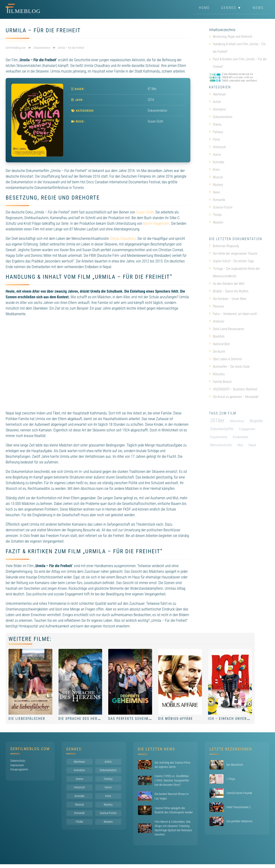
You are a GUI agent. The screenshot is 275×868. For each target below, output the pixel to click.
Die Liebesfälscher (27, 719)
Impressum (17, 765)
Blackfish (217, 336)
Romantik (217, 200)
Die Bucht (217, 352)
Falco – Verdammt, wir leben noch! (233, 314)
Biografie (256, 421)
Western (216, 222)
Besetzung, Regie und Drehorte (233, 37)
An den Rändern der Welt (227, 284)
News (258, 8)
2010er (217, 420)
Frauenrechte (219, 437)
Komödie (217, 162)
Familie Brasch (221, 382)
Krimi (215, 170)
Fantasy (216, 132)
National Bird (219, 344)
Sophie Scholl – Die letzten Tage (232, 261)
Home (204, 8)
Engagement (247, 429)
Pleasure (217, 306)
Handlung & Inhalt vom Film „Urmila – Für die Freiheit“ (239, 48)
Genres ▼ (231, 8)
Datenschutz (18, 761)
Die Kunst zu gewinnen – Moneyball (234, 397)
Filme (215, 139)
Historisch (218, 147)
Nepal (252, 445)
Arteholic (217, 321)
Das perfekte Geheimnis (131, 719)
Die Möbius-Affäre (176, 719)
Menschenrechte (221, 445)
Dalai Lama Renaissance (227, 329)
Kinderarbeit (241, 437)
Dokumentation (157, 111)
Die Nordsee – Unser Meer (228, 299)
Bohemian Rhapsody (224, 246)
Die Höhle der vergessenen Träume (233, 254)
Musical (216, 177)
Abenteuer (218, 94)
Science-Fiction (221, 207)
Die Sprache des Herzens (83, 719)
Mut (240, 445)
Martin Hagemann (156, 223)
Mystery (216, 185)
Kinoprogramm (19, 769)
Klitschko (217, 374)
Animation (218, 109)
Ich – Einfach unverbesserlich (238, 719)
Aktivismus (237, 421)
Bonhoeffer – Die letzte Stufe (229, 367)
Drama (215, 124)
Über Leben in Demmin (226, 359)
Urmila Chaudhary (123, 239)
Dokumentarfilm (222, 429)
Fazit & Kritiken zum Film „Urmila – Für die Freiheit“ (240, 63)
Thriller (216, 215)
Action (215, 102)
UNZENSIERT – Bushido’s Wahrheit (233, 389)
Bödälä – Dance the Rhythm (229, 291)
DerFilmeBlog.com (30, 749)
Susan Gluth (145, 212)
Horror (215, 155)
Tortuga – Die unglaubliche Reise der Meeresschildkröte (235, 272)
